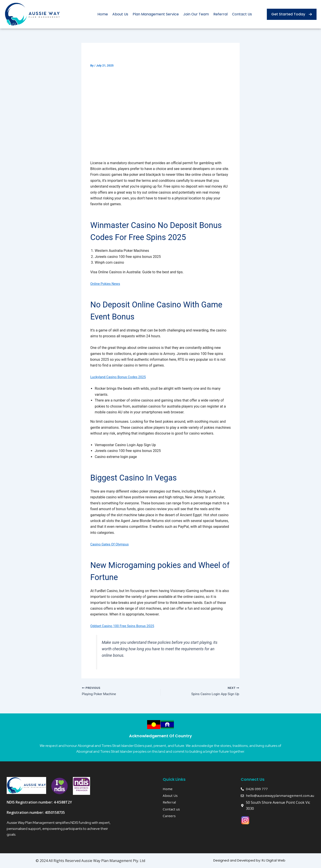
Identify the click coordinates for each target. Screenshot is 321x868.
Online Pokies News (106, 284)
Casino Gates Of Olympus (111, 544)
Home (103, 14)
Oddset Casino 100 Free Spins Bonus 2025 (124, 626)
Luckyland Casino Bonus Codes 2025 (120, 377)
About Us (120, 14)
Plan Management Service (156, 14)
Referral (220, 14)
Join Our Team (196, 14)
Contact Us (242, 14)
